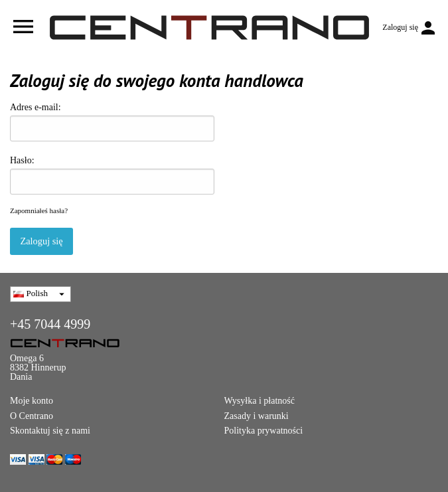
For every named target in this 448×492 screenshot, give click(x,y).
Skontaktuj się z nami (50, 431)
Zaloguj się (41, 241)
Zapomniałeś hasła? (39, 210)
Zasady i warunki (257, 416)
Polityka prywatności (264, 431)
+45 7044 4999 (50, 324)
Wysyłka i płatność (260, 401)
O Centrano (32, 416)
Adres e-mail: (112, 122)
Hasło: (112, 175)
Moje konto (32, 401)
